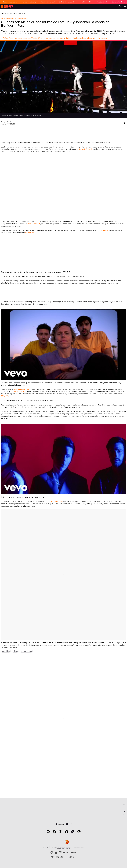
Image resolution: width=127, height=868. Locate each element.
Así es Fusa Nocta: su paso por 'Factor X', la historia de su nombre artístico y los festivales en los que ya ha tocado (55, 38)
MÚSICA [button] (63, 805)
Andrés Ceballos (19, 392)
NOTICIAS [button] (63, 812)
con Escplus (103, 230)
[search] (120, 6)
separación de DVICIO (23, 389)
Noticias (13, 13)
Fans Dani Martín (102, 2)
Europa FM (5, 13)
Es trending (21, 13)
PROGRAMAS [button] (63, 808)
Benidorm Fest (34, 224)
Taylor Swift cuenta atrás (67, 2)
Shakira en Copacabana (10, 2)
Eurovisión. (30, 233)
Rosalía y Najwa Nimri (48, 2)
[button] (124, 123)
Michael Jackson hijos (86, 2)
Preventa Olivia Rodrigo (29, 2)
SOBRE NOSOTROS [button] (63, 815)
